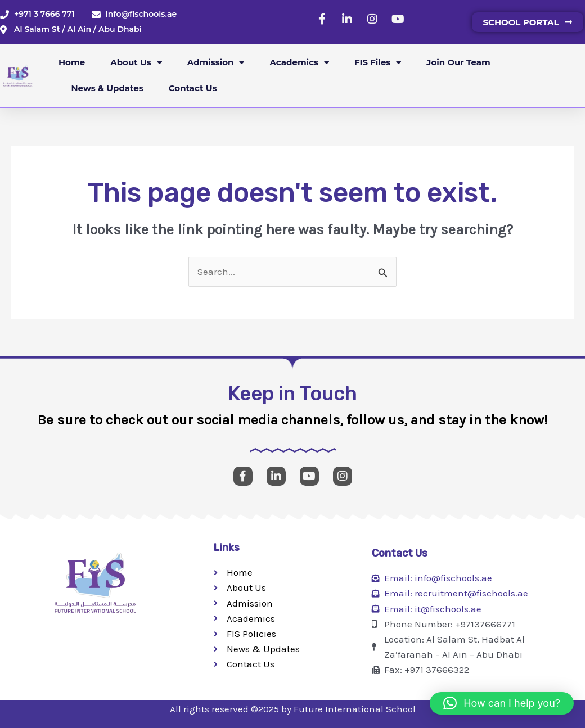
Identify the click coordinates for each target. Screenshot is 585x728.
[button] (502, 703)
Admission (216, 63)
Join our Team (458, 62)
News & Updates (107, 88)
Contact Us (193, 88)
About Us (136, 63)
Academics (299, 63)
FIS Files (378, 63)
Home (72, 62)
